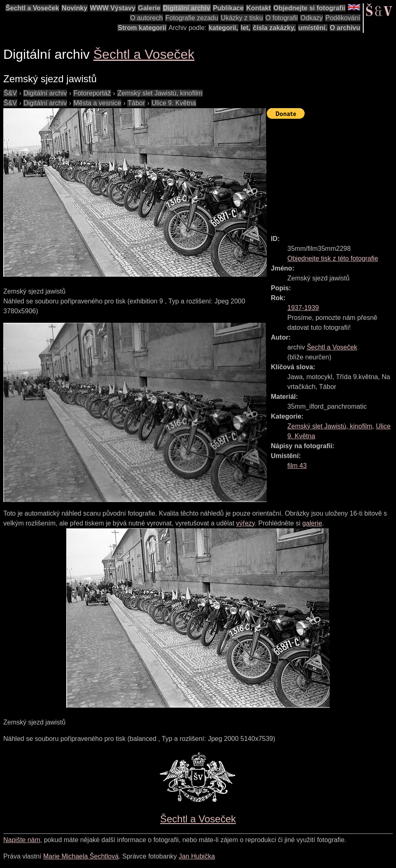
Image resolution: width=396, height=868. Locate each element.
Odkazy (312, 18)
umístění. (313, 28)
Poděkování (343, 18)
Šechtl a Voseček (33, 8)
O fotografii (282, 18)
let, (246, 28)
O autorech (146, 18)
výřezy (246, 523)
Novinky (75, 8)
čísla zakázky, (274, 28)
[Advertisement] (331, 173)
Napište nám (22, 840)
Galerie (149, 8)
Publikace (228, 8)
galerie (312, 523)
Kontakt (259, 8)
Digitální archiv (187, 8)
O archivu (345, 28)
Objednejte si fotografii (309, 8)
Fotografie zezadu (192, 18)
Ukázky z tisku (242, 18)
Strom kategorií (142, 28)
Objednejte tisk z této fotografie (333, 258)
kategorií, (223, 28)
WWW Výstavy (113, 8)
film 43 (297, 466)
